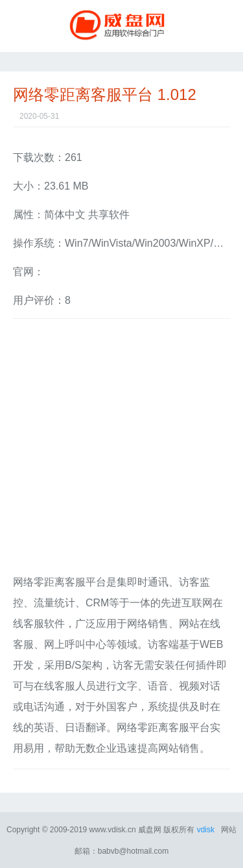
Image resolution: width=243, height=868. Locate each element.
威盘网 (122, 26)
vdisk (206, 830)
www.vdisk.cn (113, 830)
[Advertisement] (121, 450)
